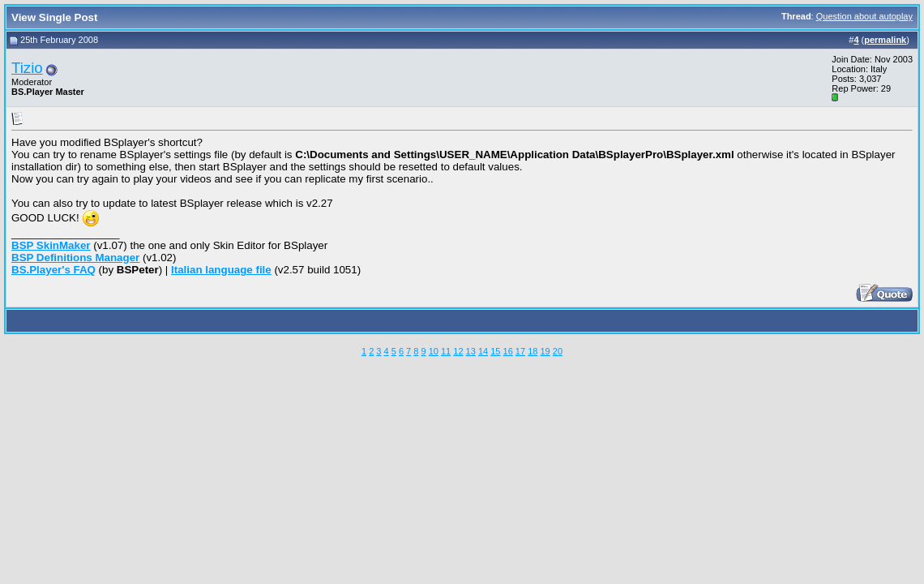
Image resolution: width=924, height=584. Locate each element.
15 (495, 351)
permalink (885, 40)
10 (434, 351)
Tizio (27, 68)
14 (483, 351)
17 (520, 351)
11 (446, 351)
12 (458, 351)
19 (545, 351)
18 (533, 351)
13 (471, 351)
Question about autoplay (864, 16)
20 (558, 351)
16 (508, 351)
